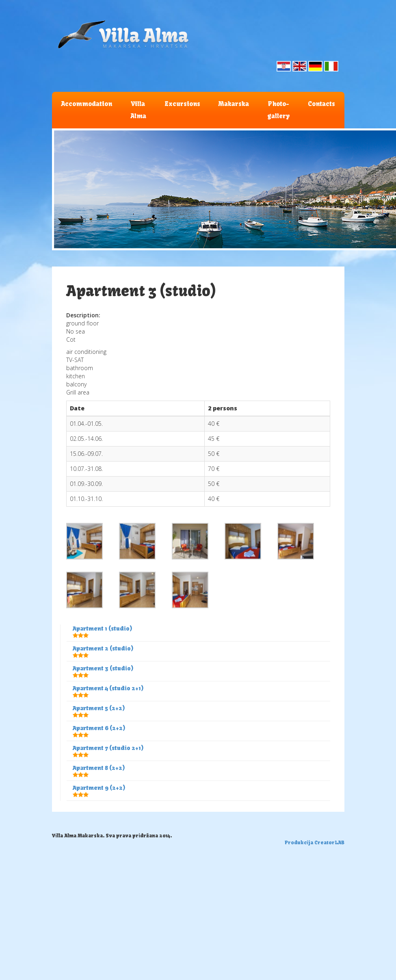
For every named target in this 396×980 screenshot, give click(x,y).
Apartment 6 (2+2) (99, 728)
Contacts (321, 104)
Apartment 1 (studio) (103, 629)
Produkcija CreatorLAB (315, 842)
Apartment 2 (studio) (103, 648)
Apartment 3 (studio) (103, 668)
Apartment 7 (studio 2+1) (108, 748)
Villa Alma (138, 110)
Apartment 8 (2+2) (99, 768)
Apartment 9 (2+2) (99, 788)
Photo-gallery (278, 110)
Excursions (182, 104)
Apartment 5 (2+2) (99, 708)
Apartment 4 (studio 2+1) (108, 688)
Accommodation (87, 104)
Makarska (234, 104)
